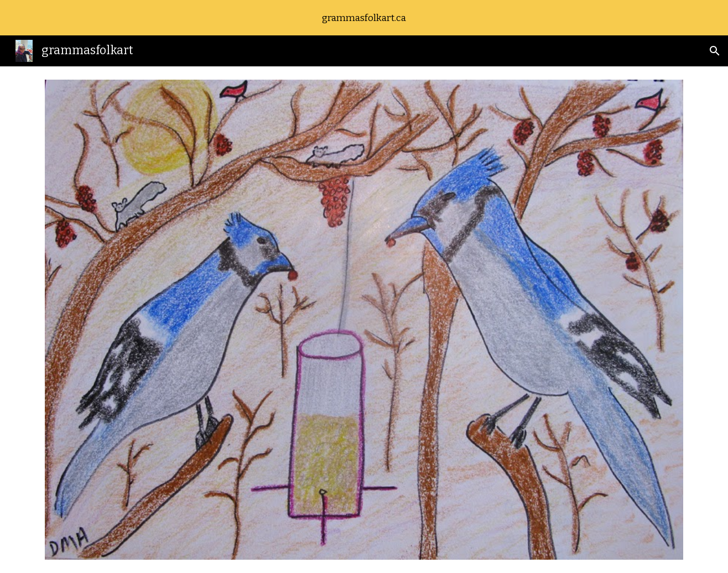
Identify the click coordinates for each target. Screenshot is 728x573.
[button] (715, 51)
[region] (364, 18)
